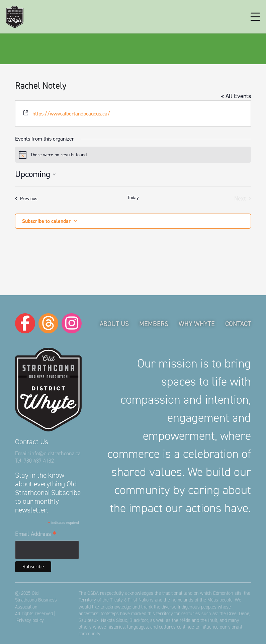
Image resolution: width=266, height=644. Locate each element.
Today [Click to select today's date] (133, 198)
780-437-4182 (39, 461)
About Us (114, 324)
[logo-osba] (15, 17)
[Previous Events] (26, 199)
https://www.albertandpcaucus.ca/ (71, 114)
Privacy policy (30, 620)
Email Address (36, 534)
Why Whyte (197, 324)
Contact (238, 324)
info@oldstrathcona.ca (55, 453)
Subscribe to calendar (47, 221)
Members (154, 324)
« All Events (236, 96)
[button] (255, 17)
